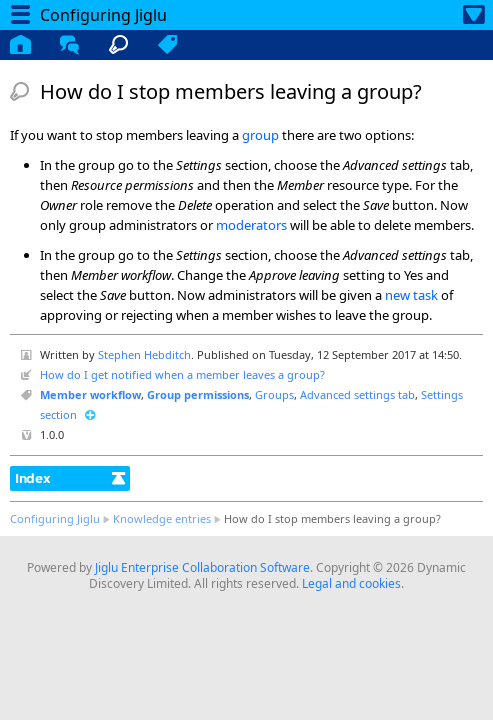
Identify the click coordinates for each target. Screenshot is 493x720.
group (260, 135)
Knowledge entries (162, 518)
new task (411, 295)
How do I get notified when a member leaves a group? (182, 374)
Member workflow (90, 394)
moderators (251, 225)
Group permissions (198, 394)
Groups (274, 394)
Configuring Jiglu (55, 518)
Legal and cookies (351, 583)
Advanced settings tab (357, 394)
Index (33, 478)
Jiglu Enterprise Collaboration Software (202, 567)
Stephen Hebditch (144, 354)
